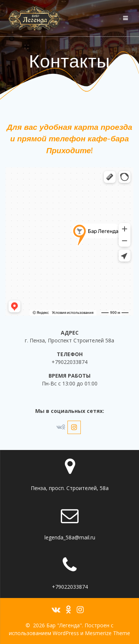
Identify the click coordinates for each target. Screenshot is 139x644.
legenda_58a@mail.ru (70, 537)
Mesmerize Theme (107, 633)
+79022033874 (70, 587)
